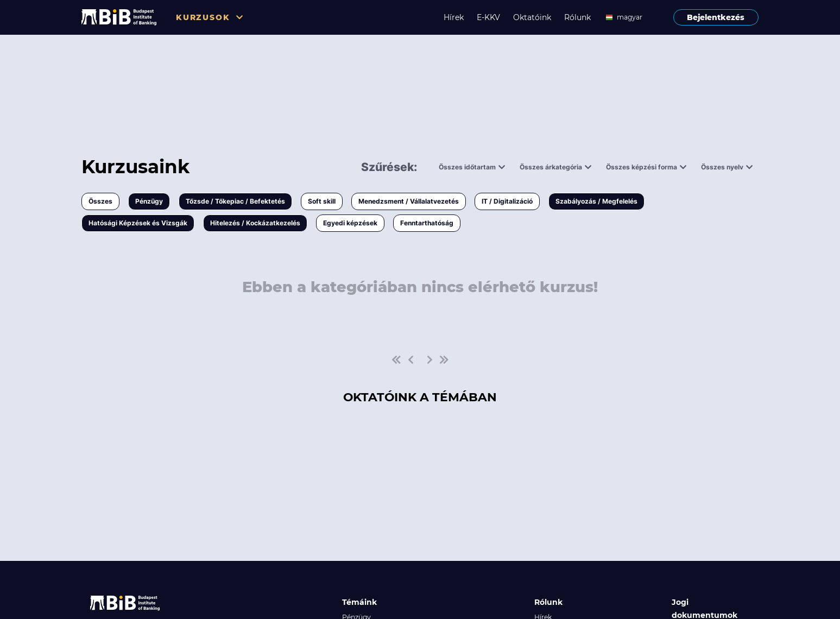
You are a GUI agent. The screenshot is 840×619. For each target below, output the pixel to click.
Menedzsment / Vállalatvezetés (409, 201)
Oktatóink (532, 17)
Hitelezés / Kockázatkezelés (255, 223)
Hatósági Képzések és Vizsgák (138, 223)
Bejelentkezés (716, 17)
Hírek (454, 17)
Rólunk (577, 17)
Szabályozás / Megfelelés (596, 201)
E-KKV (488, 17)
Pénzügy (149, 201)
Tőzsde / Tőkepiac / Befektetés (235, 201)
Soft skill (322, 201)
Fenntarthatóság (427, 223)
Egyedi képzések (350, 223)
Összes (100, 201)
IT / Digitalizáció (507, 201)
